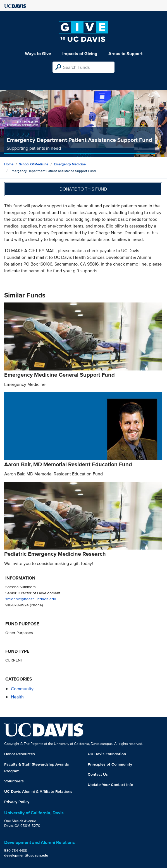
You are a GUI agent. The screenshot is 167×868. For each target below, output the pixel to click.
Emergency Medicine (70, 164)
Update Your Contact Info (110, 785)
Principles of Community (110, 764)
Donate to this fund (83, 189)
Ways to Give (38, 54)
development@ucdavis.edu (26, 855)
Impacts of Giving (80, 54)
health (17, 697)
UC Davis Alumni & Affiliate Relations (38, 791)
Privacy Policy (17, 802)
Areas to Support (125, 54)
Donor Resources (20, 754)
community (22, 689)
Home (9, 164)
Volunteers (14, 781)
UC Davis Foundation (107, 754)
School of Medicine (34, 164)
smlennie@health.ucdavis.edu (31, 599)
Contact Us (98, 774)
